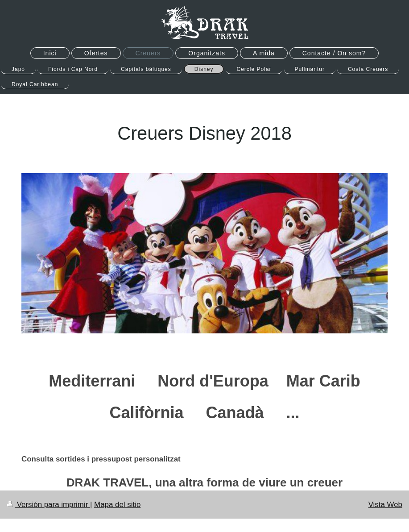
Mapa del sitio (117, 505)
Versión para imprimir (48, 505)
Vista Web (385, 505)
